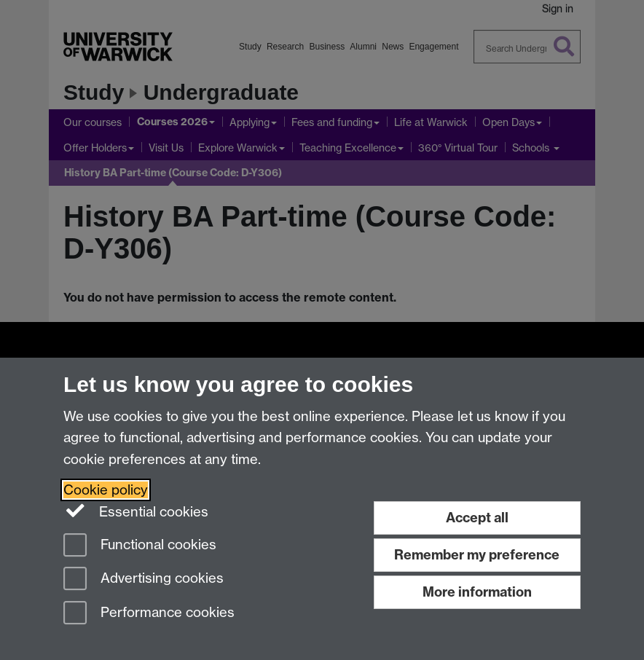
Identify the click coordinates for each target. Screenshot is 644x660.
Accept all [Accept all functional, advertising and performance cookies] (477, 518)
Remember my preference (477, 555)
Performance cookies (149, 614)
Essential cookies (136, 511)
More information (477, 592)
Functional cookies (140, 546)
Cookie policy (106, 490)
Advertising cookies (144, 580)
